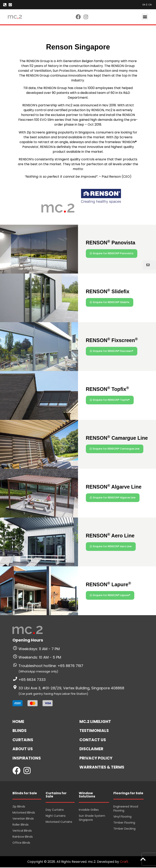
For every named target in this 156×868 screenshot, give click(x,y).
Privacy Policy (96, 758)
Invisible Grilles (89, 810)
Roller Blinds (21, 825)
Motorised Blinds (24, 813)
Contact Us (93, 740)
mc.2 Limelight (95, 721)
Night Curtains (56, 816)
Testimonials (94, 731)
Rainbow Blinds (23, 837)
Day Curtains (55, 810)
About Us (23, 749)
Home (18, 721)
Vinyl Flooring (122, 817)
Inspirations (27, 758)
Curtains (23, 740)
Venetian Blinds (23, 819)
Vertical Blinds (22, 831)
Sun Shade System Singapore (92, 818)
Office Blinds (21, 843)
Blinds (20, 731)
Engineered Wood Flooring (126, 809)
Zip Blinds (19, 807)
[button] (145, 17)
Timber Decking (124, 829)
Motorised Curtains (59, 822)
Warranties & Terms (102, 768)
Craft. (124, 862)
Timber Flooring (124, 823)
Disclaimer (92, 749)
